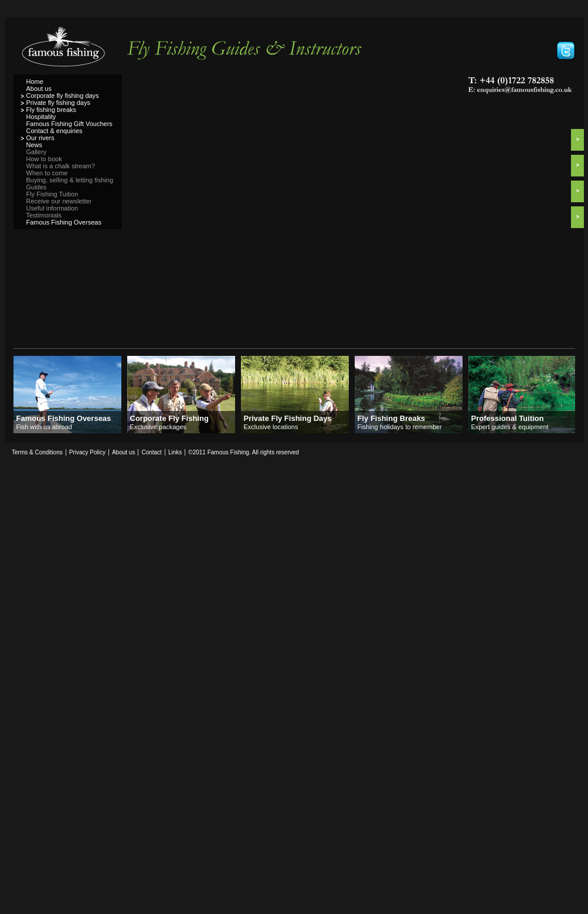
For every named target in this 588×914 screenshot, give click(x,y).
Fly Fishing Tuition (52, 194)
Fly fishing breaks (52, 110)
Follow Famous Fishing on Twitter (566, 50)
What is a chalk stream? (61, 166)
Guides (37, 187)
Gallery (37, 152)
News (35, 145)
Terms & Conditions (37, 452)
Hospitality (41, 117)
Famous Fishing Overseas (64, 222)
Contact (151, 452)
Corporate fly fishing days (63, 96)
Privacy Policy (87, 452)
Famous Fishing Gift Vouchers (69, 124)
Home (35, 81)
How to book (44, 159)
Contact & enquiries (55, 131)
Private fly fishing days (58, 103)
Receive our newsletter (59, 201)
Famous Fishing (68, 50)
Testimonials (44, 215)
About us (39, 89)
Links (175, 452)
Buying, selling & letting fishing (70, 180)
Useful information (52, 208)
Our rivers (40, 138)
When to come (47, 173)
